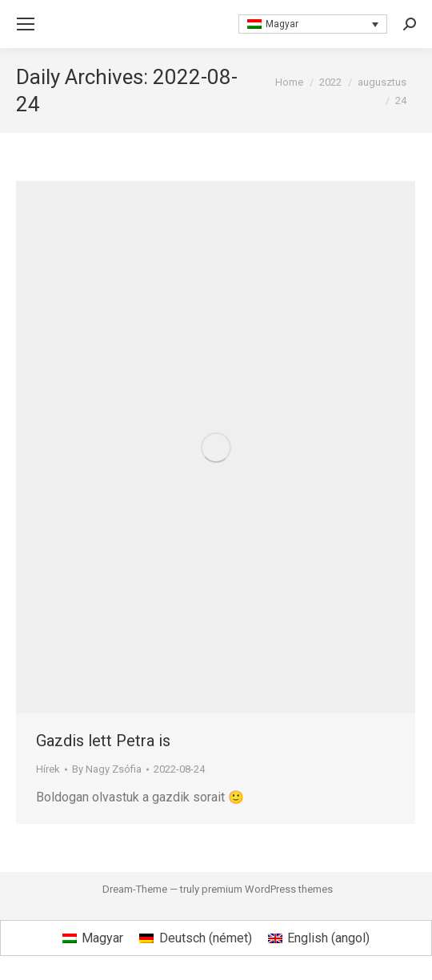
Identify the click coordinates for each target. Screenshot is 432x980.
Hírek (48, 769)
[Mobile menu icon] (26, 24)
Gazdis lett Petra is (103, 741)
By (107, 769)
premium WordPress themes (267, 889)
